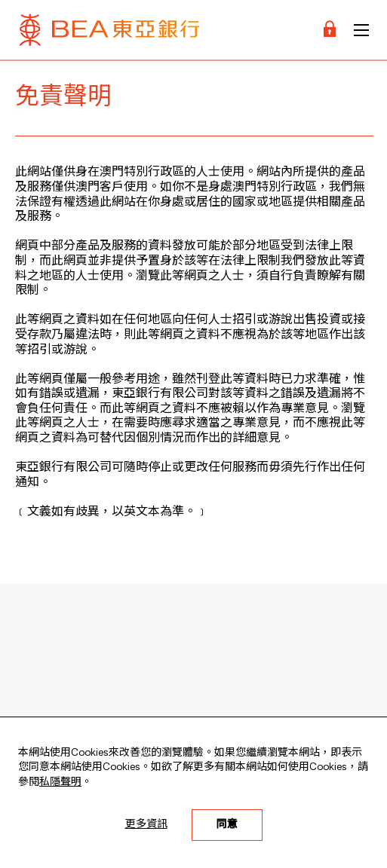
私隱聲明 (60, 782)
